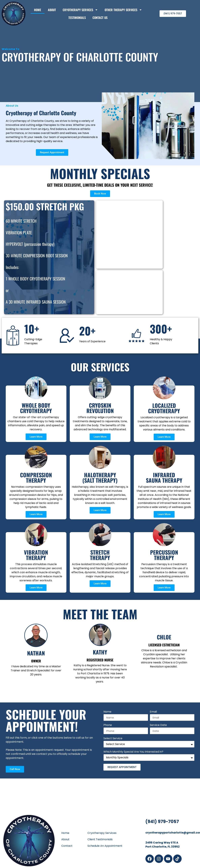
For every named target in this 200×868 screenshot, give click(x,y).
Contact (67, 846)
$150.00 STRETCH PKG (45, 206)
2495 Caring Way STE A (162, 843)
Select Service (113, 739)
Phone (108, 725)
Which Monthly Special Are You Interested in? (133, 752)
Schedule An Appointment (105, 846)
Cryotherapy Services (80, 10)
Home (38, 10)
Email (153, 712)
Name (107, 712)
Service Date (158, 725)
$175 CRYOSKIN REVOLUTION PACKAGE (125, 215)
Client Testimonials (100, 839)
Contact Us (100, 18)
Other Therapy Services (123, 10)
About (52, 10)
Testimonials (77, 18)
